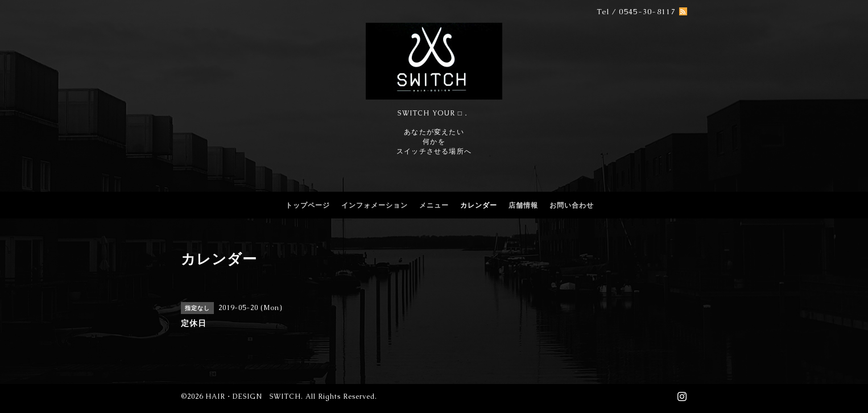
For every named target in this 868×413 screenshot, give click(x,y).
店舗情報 (523, 205)
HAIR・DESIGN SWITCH (253, 397)
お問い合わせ (572, 205)
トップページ (308, 205)
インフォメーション (375, 205)
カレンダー (479, 205)
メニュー (434, 205)
